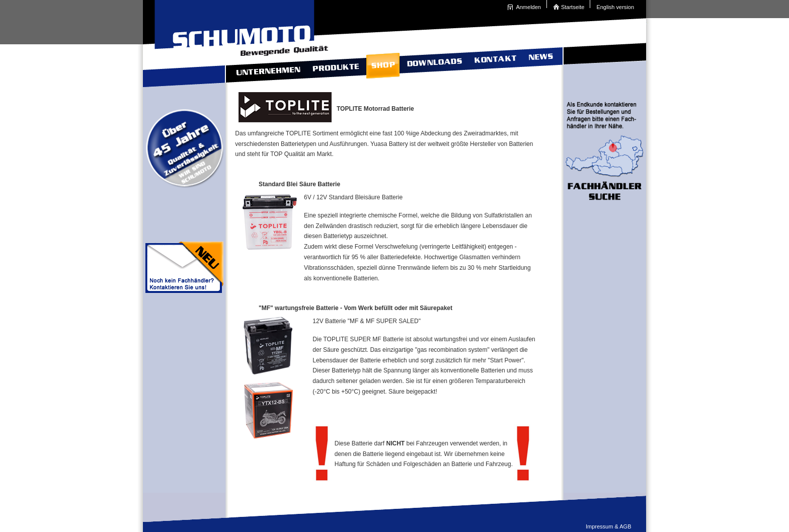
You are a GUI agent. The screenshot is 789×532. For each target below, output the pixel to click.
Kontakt (494, 64)
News (540, 64)
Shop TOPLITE (382, 64)
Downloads (433, 64)
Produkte (334, 64)
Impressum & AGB (608, 526)
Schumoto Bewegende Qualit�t (239, 25)
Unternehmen (265, 64)
